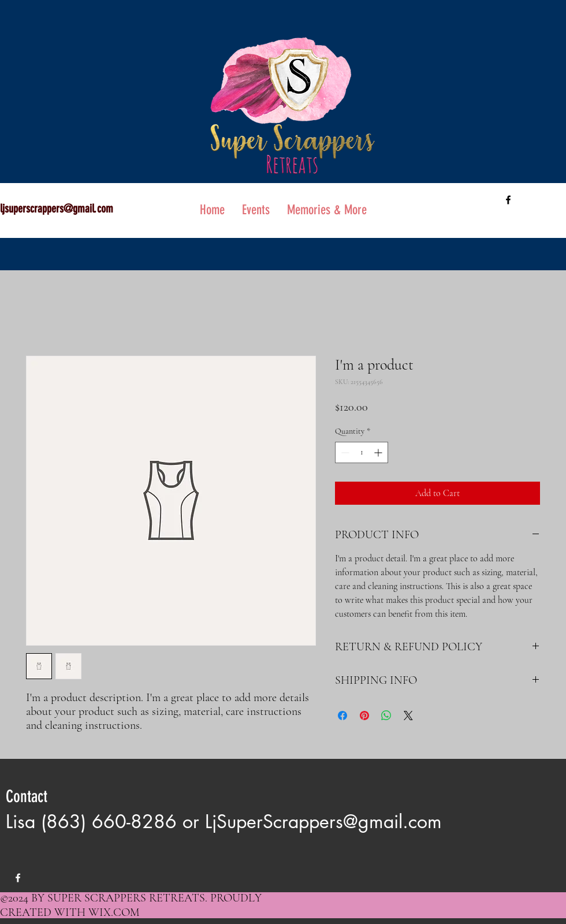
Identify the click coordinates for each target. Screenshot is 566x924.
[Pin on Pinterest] (364, 716)
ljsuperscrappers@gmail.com (57, 208)
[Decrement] (344, 452)
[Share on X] (408, 716)
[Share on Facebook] (342, 716)
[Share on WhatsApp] (386, 716)
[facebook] (508, 200)
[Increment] (379, 452)
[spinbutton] (362, 452)
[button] (327, 210)
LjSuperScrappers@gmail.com (323, 821)
